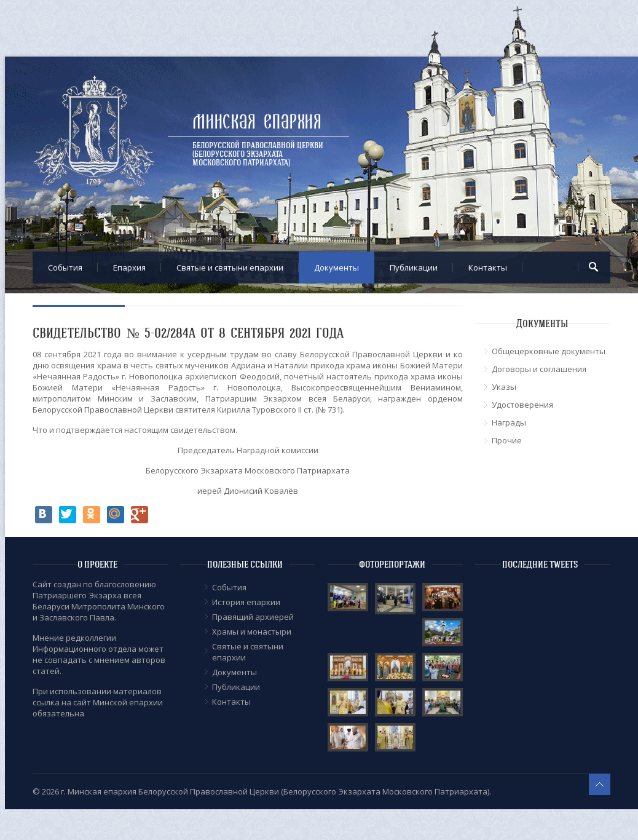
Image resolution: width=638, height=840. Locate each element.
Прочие (507, 440)
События (65, 267)
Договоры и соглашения (539, 369)
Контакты (488, 267)
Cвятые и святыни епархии (230, 267)
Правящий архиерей (253, 617)
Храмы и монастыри (252, 632)
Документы (337, 267)
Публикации (414, 267)
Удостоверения (522, 405)
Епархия (129, 267)
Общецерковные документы (549, 351)
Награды (509, 422)
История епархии (246, 602)
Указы (504, 387)
